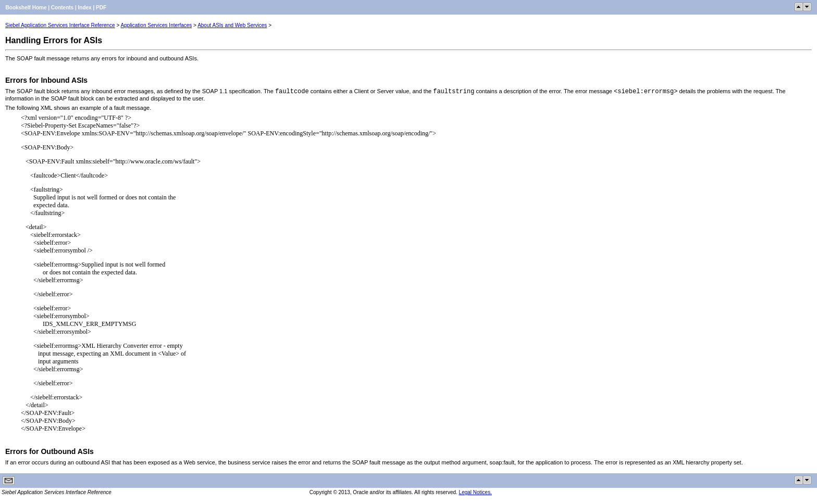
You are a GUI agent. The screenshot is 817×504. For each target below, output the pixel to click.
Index (85, 8)
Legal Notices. (475, 492)
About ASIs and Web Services (232, 25)
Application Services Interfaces (157, 25)
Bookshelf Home (26, 8)
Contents (62, 8)
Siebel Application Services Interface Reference (60, 25)
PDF (101, 8)
